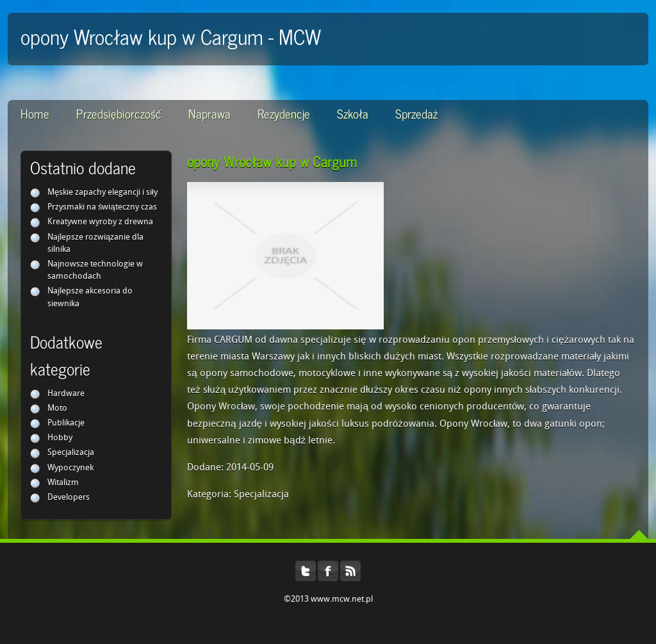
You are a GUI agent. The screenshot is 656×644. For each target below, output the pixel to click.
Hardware (66, 394)
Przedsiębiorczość (119, 113)
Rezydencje (284, 113)
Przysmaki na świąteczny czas (102, 207)
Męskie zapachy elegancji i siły (102, 193)
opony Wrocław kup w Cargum (272, 161)
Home (35, 113)
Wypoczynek (70, 468)
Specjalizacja (71, 453)
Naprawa (209, 113)
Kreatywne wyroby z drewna (100, 222)
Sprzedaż (416, 113)
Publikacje (66, 423)
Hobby (60, 438)
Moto (57, 409)
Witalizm (63, 483)
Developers (69, 498)
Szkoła (353, 113)
